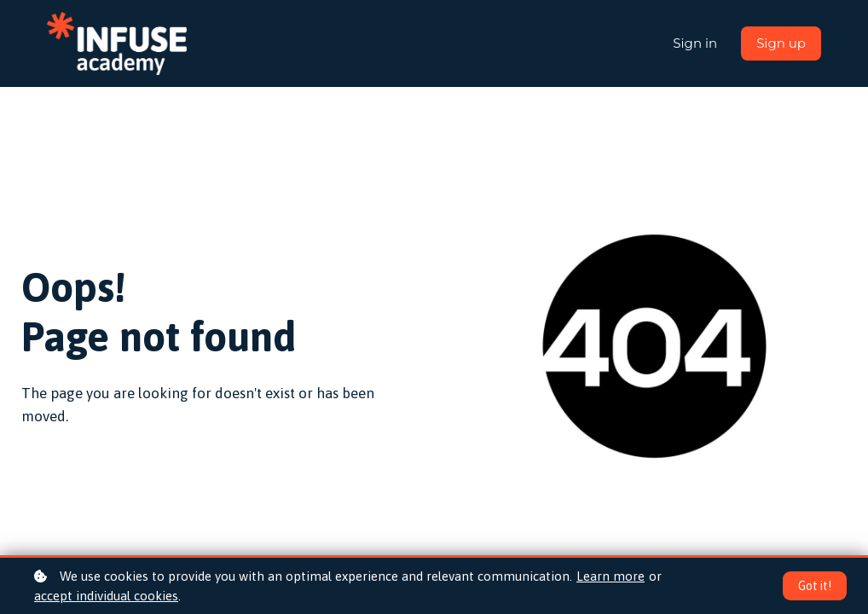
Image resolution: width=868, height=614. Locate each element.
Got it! (815, 586)
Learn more (610, 576)
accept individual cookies (106, 596)
